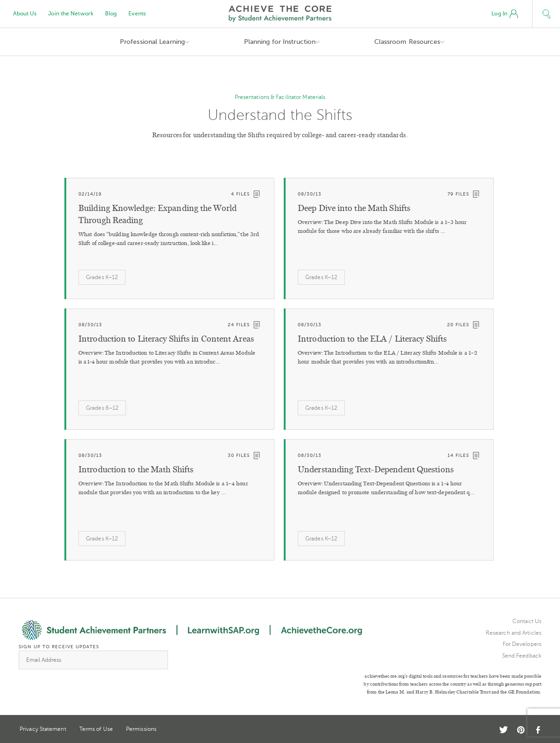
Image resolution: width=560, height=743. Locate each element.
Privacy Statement (43, 729)
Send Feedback (522, 656)
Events (137, 14)
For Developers (522, 644)
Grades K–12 (102, 277)
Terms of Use (96, 729)
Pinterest (521, 730)
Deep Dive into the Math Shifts (354, 208)
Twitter (504, 730)
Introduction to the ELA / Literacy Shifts (372, 339)
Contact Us (527, 621)
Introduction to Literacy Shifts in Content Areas (166, 339)
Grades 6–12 (102, 408)
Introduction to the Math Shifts (136, 470)
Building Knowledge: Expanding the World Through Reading (157, 214)
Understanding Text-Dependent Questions (376, 470)
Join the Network (71, 14)
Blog (111, 14)
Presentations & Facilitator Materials (280, 97)
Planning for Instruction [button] (280, 42)
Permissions (141, 729)
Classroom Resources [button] (407, 42)
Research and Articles (514, 633)
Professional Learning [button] (152, 42)
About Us (25, 14)
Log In (505, 14)
